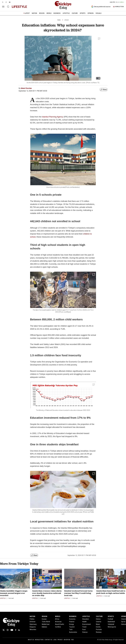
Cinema (99, 622)
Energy (72, 624)
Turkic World (46, 622)
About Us (31, 640)
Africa (57, 619)
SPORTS (83, 13)
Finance (72, 622)
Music (98, 624)
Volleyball (111, 624)
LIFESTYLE (66, 13)
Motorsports (112, 627)
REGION (42, 13)
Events (98, 627)
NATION (34, 13)
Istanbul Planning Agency (53, 117)
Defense (33, 622)
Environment (87, 624)
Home (59, 20)
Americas (58, 622)
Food (84, 630)
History (98, 619)
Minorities (33, 630)
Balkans (44, 627)
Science (85, 632)
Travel (84, 627)
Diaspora (33, 627)
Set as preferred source (101, 7)
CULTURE (75, 13)
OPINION (91, 13)
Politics (32, 619)
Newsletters (39, 640)
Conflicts (58, 627)
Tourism (72, 627)
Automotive (73, 632)
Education (86, 619)
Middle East (46, 624)
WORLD (49, 13)
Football (110, 619)
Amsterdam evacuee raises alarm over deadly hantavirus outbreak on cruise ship (47, 593)
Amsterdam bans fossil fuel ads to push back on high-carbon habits (111, 592)
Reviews (99, 632)
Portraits (99, 630)
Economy (72, 619)
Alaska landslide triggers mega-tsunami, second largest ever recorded (14, 593)
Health (84, 622)
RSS (72, 640)
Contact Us (48, 640)
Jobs (55, 640)
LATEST (27, 13)
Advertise (67, 640)
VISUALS (98, 13)
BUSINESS (57, 13)
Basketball (111, 622)
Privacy (60, 640)
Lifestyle (66, 20)
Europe (44, 619)
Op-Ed (123, 622)
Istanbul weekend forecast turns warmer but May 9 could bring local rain (78, 593)
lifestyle (19, 7)
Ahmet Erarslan (26, 88)
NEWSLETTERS (119, 7)
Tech (71, 630)
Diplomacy (33, 624)
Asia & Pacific (60, 624)
